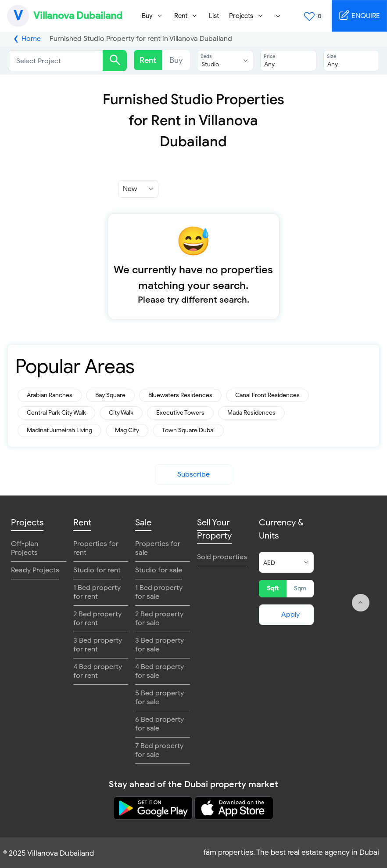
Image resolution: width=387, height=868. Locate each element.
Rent (148, 60)
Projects (27, 523)
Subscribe (193, 474)
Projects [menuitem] (241, 16)
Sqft (273, 588)
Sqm (300, 588)
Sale (143, 523)
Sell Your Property (214, 529)
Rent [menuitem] (181, 16)
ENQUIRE (359, 15)
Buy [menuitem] (147, 16)
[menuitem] (278, 16)
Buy (176, 60)
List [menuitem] (214, 16)
